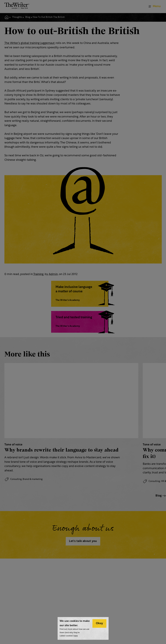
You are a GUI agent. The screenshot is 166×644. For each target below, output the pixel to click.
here (76, 636)
